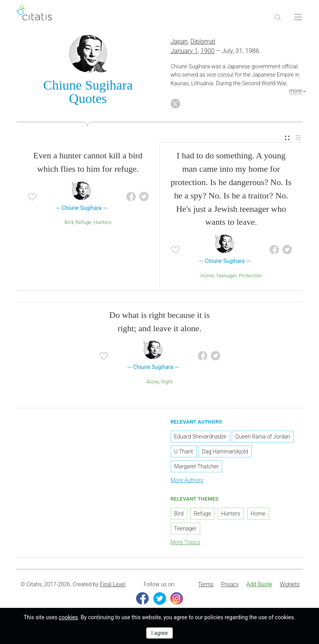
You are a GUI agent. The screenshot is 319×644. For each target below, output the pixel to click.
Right (167, 382)
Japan (179, 41)
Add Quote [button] (259, 584)
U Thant (184, 451)
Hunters (102, 222)
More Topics (186, 542)
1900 (208, 51)
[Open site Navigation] (298, 17)
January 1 (184, 51)
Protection (250, 276)
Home (207, 276)
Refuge (83, 222)
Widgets (289, 584)
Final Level (112, 584)
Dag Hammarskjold (225, 451)
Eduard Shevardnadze (200, 437)
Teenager (226, 276)
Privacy (230, 584)
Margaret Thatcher (197, 466)
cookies (68, 617)
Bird (69, 222)
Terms (206, 584)
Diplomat (203, 41)
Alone (153, 382)
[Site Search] (278, 17)
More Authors (187, 480)
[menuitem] (287, 138)
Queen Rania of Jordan (263, 437)
